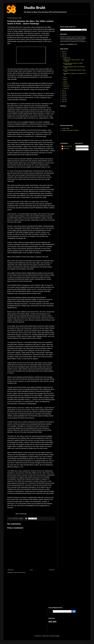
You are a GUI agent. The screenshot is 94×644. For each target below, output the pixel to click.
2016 (63, 95)
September (66, 58)
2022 (63, 56)
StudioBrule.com (72, 44)
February (66, 86)
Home (31, 570)
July (64, 78)
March (65, 84)
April (64, 82)
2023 (63, 54)
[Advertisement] (71, 20)
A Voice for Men (65, 128)
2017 (63, 93)
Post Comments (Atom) (20, 572)
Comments (79, 149)
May (64, 80)
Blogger (58, 636)
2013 (63, 102)
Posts (78, 146)
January (65, 88)
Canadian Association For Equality (70, 130)
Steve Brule (66, 149)
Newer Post (11, 570)
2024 (63, 52)
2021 (63, 91)
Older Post (52, 570)
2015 (63, 97)
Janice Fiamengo (68, 146)
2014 (63, 99)
